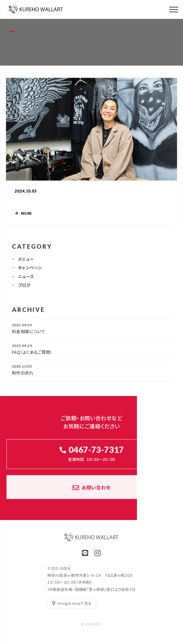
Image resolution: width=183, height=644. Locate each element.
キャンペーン (30, 269)
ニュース (26, 278)
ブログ (24, 286)
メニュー (26, 260)
